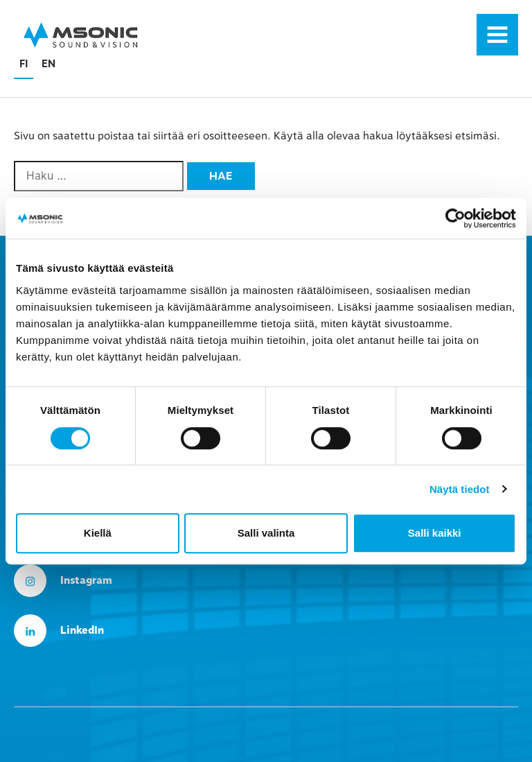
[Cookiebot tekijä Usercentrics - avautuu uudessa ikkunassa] (455, 218)
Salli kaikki (435, 533)
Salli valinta (266, 533)
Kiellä (98, 533)
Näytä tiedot (460, 489)
